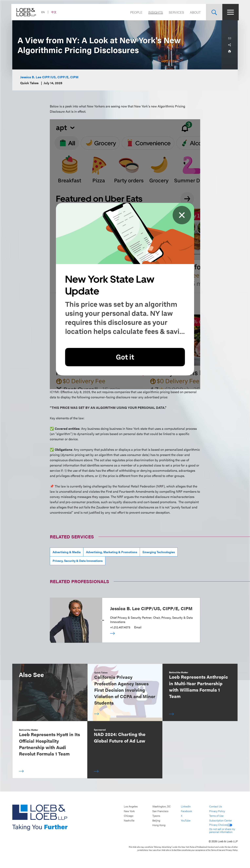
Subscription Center (221, 820)
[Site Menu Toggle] (230, 12)
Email (138, 627)
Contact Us (216, 806)
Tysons (156, 816)
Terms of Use (216, 816)
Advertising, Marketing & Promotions (112, 552)
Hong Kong (159, 825)
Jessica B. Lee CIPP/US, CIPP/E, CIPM (49, 77)
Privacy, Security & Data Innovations (78, 561)
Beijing (156, 820)
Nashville (129, 820)
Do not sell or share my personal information (222, 830)
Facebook (186, 811)
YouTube (186, 820)
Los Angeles (131, 806)
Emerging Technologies (159, 552)
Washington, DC (162, 806)
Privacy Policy (217, 811)
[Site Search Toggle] (213, 12)
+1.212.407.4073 (120, 627)
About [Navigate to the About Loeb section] (194, 12)
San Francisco (160, 811)
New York (129, 811)
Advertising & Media (67, 552)
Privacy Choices (221, 825)
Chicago (129, 816)
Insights (155, 12)
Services (175, 12)
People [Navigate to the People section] (135, 12)
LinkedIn (186, 806)
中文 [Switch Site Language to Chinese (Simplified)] (55, 12)
